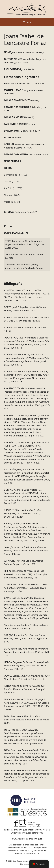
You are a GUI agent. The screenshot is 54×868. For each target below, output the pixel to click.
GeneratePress (27, 864)
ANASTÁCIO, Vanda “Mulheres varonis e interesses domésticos (27, 398)
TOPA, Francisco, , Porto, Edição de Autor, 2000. (24, 244)
